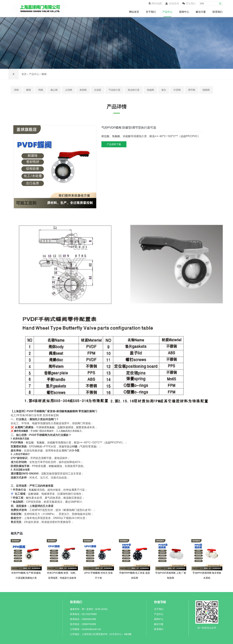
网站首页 (134, 12)
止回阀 (69, 90)
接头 (164, 90)
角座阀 (83, 90)
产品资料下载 (114, 144)
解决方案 (201, 12)
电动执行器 (134, 90)
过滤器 (98, 90)
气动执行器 (114, 90)
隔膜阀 (206, 90)
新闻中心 (184, 12)
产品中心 (167, 12)
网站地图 (155, 3)
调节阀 (192, 90)
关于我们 (151, 12)
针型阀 (177, 90)
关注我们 (189, 3)
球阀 (16, 90)
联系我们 (217, 12)
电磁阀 (150, 90)
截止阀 (54, 90)
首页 (24, 74)
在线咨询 (172, 3)
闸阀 (41, 90)
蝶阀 (44, 74)
